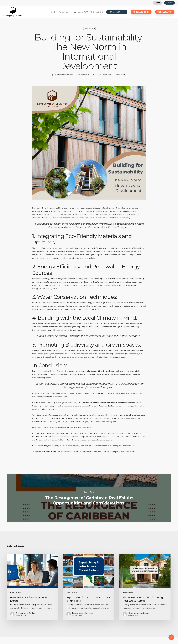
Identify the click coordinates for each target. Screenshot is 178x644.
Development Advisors (63, 75)
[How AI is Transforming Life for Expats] (32, 587)
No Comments (105, 75)
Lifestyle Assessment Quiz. (72, 422)
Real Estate (89, 28)
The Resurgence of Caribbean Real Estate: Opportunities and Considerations (89, 498)
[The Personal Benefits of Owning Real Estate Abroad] (145, 587)
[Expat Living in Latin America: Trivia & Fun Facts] (89, 587)
